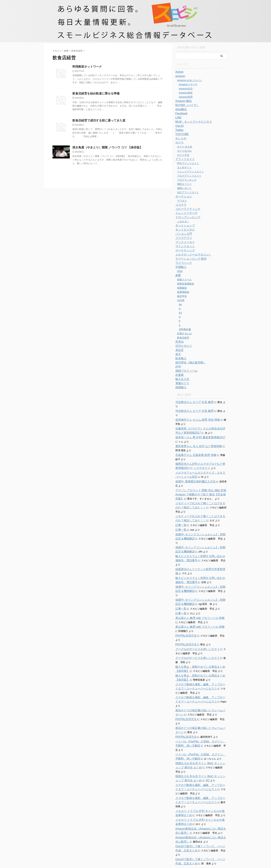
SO (196, 747)
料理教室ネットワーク (86, 67)
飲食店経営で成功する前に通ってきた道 (97, 121)
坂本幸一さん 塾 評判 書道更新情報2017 (197, 429)
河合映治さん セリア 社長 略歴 (192, 402)
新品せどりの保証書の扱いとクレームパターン (201, 686)
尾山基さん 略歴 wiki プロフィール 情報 (197, 597)
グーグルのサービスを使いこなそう (195, 628)
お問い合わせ (129, 840)
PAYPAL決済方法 (185, 615)
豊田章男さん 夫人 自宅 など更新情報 (196, 438)
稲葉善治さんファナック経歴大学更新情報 (198, 553)
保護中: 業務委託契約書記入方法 (193, 473)
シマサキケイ (192, 460)
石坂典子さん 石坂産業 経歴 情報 (193, 447)
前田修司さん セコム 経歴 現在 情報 (195, 412)
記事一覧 (180, 517)
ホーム (115, 840)
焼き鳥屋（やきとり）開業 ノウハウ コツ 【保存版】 (105, 149)
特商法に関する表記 (149, 840)
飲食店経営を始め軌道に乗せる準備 (95, 94)
